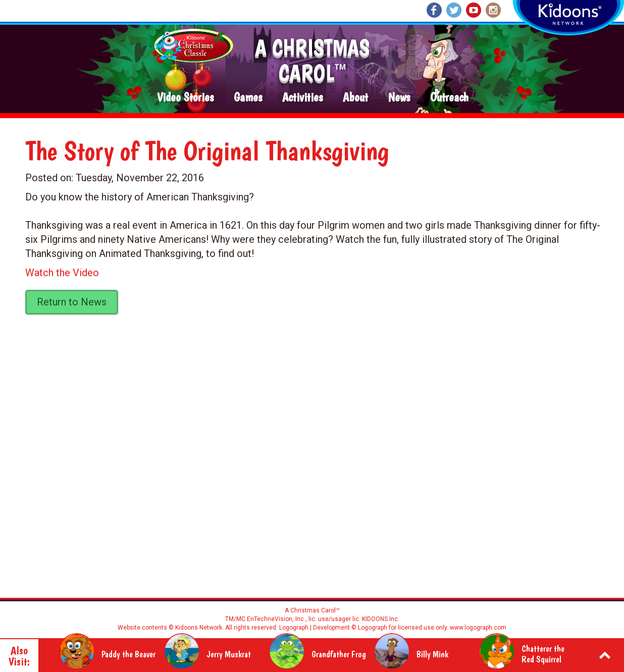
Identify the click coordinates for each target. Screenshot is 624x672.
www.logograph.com (477, 628)
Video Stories (185, 98)
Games (248, 98)
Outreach (449, 98)
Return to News (72, 302)
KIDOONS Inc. (381, 619)
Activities (302, 98)
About (355, 98)
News (399, 98)
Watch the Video (62, 273)
